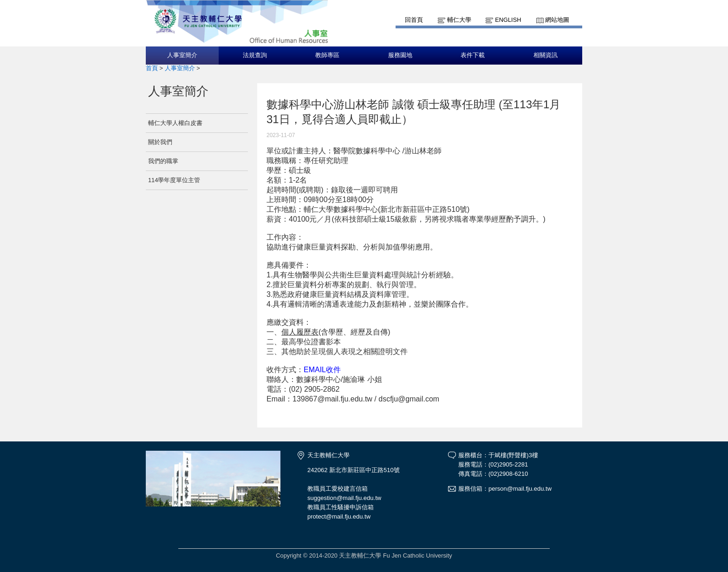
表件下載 (473, 55)
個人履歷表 (300, 332)
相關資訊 (546, 55)
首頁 (152, 68)
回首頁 (414, 20)
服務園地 (400, 55)
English (508, 20)
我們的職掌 (163, 161)
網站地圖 (557, 20)
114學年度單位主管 (174, 180)
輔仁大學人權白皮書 (175, 123)
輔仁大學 (459, 20)
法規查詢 (255, 55)
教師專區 (327, 55)
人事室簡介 (182, 55)
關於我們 (160, 142)
